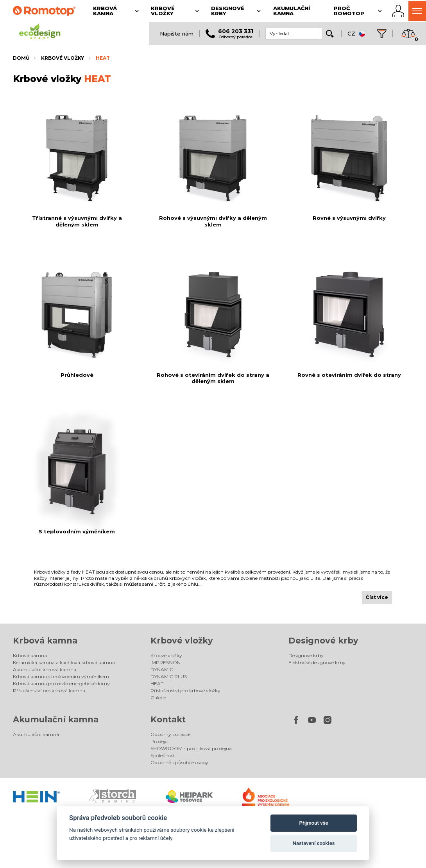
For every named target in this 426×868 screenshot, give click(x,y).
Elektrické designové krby (317, 662)
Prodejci (159, 741)
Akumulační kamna (56, 719)
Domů (21, 58)
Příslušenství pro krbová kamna (49, 691)
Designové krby (323, 641)
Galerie (158, 698)
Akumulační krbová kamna (45, 669)
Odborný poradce (170, 734)
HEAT (103, 58)
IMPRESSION (166, 662)
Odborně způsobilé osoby (179, 762)
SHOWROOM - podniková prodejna (191, 748)
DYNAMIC (162, 669)
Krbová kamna (45, 641)
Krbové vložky (63, 58)
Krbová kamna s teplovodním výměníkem (61, 676)
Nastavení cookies (314, 843)
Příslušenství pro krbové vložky (185, 691)
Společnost (163, 755)
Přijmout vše (314, 823)
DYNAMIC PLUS (169, 676)
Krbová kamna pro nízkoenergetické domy (61, 684)
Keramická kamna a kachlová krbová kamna (64, 662)
